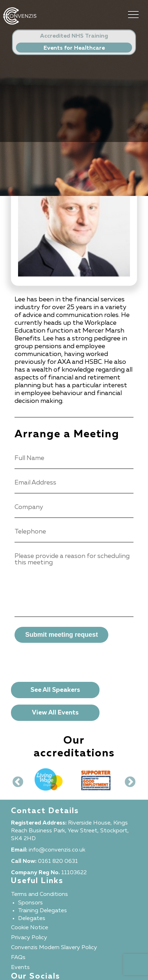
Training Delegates (42, 911)
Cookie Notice (30, 928)
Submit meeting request (61, 635)
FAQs (18, 958)
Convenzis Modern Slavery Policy (54, 948)
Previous (15, 780)
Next (127, 780)
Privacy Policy (29, 938)
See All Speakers (55, 690)
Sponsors (30, 903)
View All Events (55, 713)
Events (20, 968)
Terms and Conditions (39, 894)
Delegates (32, 919)
